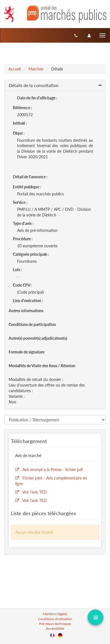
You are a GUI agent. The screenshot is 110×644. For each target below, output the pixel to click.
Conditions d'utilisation (55, 619)
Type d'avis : (23, 223)
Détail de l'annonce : (30, 177)
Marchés (36, 69)
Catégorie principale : (31, 254)
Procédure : (23, 239)
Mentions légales (55, 614)
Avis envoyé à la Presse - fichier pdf (53, 470)
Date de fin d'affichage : (37, 98)
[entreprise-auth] (89, 35)
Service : (20, 202)
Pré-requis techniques (55, 624)
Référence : (23, 108)
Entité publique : (27, 187)
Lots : (17, 270)
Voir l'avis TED (34, 492)
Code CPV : (23, 285)
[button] (55, 85)
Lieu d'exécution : (28, 301)
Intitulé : (20, 123)
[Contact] (76, 35)
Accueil (15, 69)
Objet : (19, 133)
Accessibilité (55, 628)
